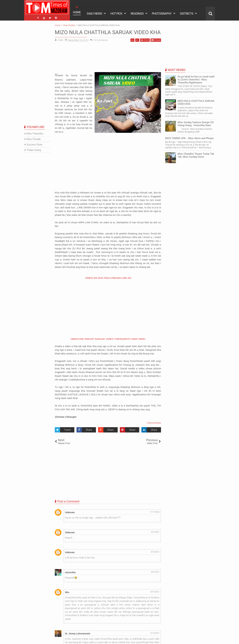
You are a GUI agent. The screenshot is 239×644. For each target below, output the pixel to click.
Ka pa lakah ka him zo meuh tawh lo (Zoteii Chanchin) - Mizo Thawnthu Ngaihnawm (196, 80)
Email (156, 40)
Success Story (34, 145)
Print (145, 40)
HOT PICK (116, 14)
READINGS (137, 14)
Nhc (67, 592)
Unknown (70, 512)
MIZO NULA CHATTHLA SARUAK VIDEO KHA (108, 32)
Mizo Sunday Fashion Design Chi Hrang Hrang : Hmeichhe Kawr (196, 124)
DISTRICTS (187, 14)
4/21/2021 (155, 532)
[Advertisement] (108, 58)
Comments (100, 40)
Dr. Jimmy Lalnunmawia (78, 634)
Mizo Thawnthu (35, 134)
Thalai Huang (34, 150)
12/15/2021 (155, 633)
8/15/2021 (155, 552)
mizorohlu (70, 572)
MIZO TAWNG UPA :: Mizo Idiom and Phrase (189, 138)
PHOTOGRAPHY (162, 14)
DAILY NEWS (94, 14)
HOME (77, 13)
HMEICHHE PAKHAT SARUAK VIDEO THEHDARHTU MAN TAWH (108, 339)
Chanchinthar (154, 423)
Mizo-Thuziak (34, 139)
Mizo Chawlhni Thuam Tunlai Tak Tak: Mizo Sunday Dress (196, 155)
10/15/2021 (155, 592)
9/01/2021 (155, 572)
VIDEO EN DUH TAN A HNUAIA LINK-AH (108, 278)
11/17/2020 (155, 512)
